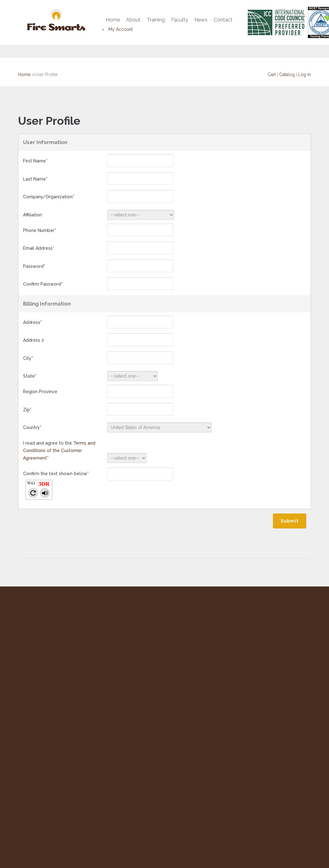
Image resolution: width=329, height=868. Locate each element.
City (28, 358)
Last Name (35, 179)
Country (32, 427)
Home (113, 20)
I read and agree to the (59, 451)
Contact (223, 20)
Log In (305, 75)
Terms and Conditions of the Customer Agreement (59, 451)
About (133, 20)
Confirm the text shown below (56, 487)
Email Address (39, 248)
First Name (35, 161)
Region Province (40, 392)
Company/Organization (49, 197)
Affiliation (33, 215)
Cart (272, 75)
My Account (121, 29)
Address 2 (33, 340)
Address (32, 322)
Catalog (287, 75)
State (30, 376)
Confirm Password (43, 284)
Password (34, 266)
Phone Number (40, 230)
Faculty (180, 20)
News (201, 20)
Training (156, 20)
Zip (27, 410)
